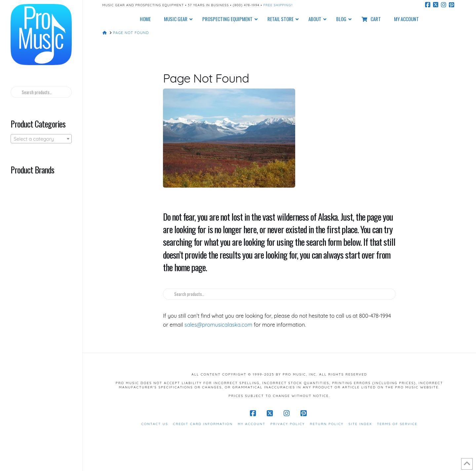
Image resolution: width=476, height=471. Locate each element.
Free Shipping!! (278, 5)
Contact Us (155, 424)
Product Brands (32, 169)
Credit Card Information (203, 424)
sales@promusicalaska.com (218, 325)
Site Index (360, 424)
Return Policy (327, 424)
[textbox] (41, 139)
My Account (252, 424)
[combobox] (41, 139)
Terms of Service (397, 424)
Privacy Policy (288, 424)
